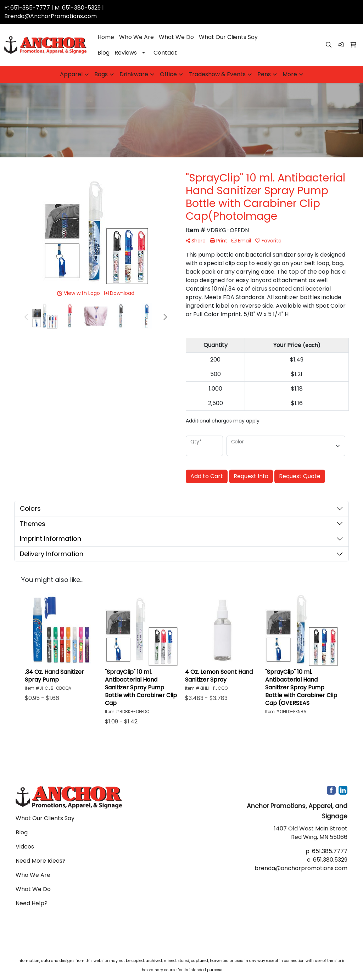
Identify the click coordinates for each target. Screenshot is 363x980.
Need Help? (32, 903)
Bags (101, 74)
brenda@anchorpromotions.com (301, 868)
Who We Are (136, 37)
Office (168, 74)
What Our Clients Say (228, 37)
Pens (264, 74)
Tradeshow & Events (217, 74)
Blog (104, 53)
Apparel (71, 74)
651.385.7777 (330, 851)
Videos (25, 847)
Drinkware (134, 74)
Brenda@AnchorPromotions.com (51, 16)
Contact (165, 53)
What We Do (176, 37)
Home (106, 37)
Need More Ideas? (41, 861)
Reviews (126, 53)
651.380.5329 (330, 860)
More (290, 74)
